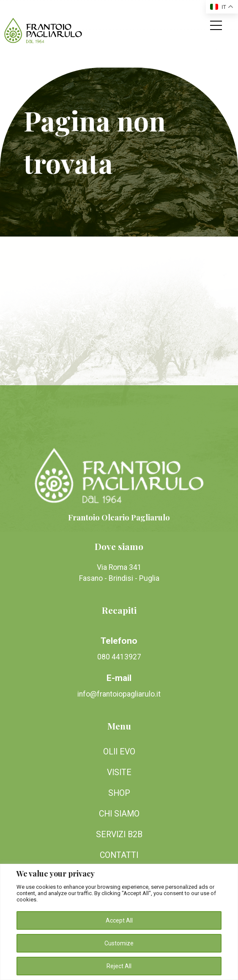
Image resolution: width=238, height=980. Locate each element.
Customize (119, 943)
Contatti (119, 855)
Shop (119, 793)
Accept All (119, 920)
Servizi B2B (119, 834)
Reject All (119, 966)
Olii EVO (119, 752)
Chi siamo (119, 814)
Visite (119, 772)
